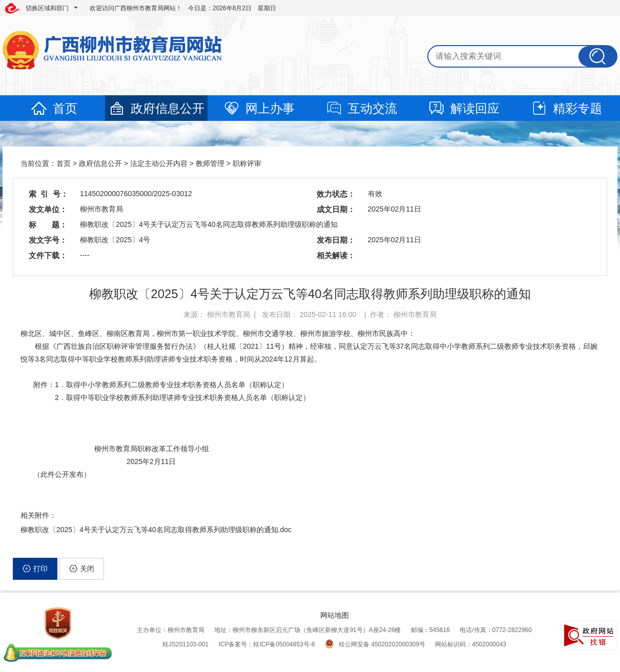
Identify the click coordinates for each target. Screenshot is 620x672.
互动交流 (361, 108)
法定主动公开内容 (159, 163)
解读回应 (464, 108)
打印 (35, 569)
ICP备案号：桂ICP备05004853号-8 (266, 644)
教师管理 (210, 163)
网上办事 (259, 108)
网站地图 (335, 615)
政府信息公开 (156, 108)
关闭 (82, 569)
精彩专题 (566, 108)
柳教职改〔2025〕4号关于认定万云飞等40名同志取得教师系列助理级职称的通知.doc (156, 530)
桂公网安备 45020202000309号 (375, 644)
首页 (54, 108)
